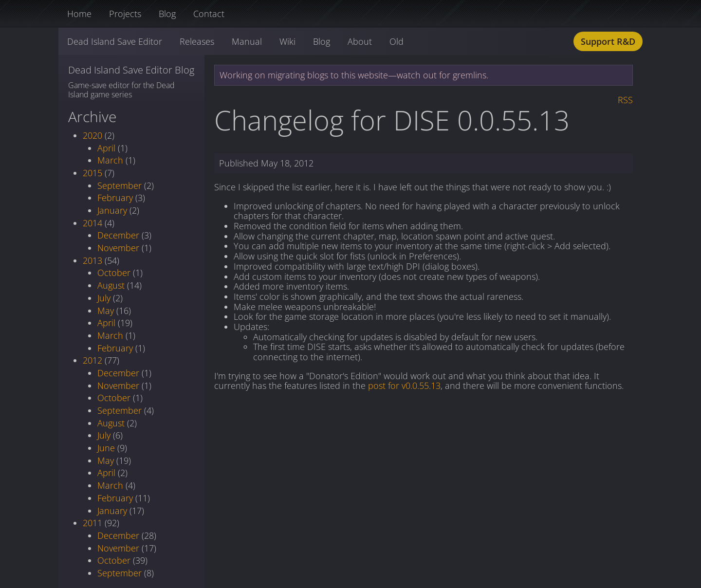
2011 (92, 523)
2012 (92, 360)
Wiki (287, 41)
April (106, 148)
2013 (92, 260)
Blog (167, 14)
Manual (247, 41)
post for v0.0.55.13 (404, 386)
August (111, 285)
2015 (92, 173)
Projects (125, 14)
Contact (209, 14)
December (118, 235)
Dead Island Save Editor (115, 41)
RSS (625, 100)
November (118, 248)
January (112, 210)
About (360, 41)
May (106, 311)
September (120, 185)
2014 (92, 223)
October (114, 273)
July (104, 298)
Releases (197, 41)
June (106, 448)
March (110, 160)
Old (397, 41)
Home (79, 14)
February (115, 198)
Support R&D (608, 41)
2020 (92, 135)
